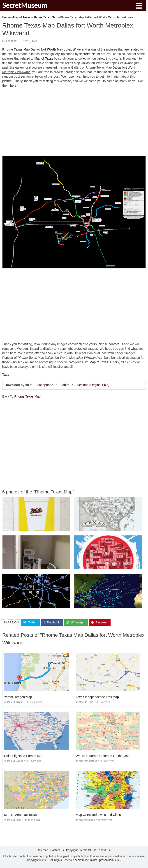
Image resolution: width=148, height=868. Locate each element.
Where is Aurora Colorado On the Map (103, 756)
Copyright (72, 850)
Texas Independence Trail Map (97, 697)
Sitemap (43, 850)
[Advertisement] (74, 123)
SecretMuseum (25, 5)
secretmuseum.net (92, 54)
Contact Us (57, 850)
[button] (139, 5)
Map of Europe (14, 761)
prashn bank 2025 (110, 860)
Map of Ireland (85, 820)
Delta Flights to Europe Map (24, 756)
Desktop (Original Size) (93, 385)
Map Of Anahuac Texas (20, 815)
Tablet (65, 385)
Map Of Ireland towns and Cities (98, 815)
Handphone (45, 385)
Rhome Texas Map (27, 396)
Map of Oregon (14, 702)
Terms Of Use (88, 850)
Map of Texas (10, 41)
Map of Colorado (86, 761)
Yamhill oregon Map (18, 697)
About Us (104, 850)
